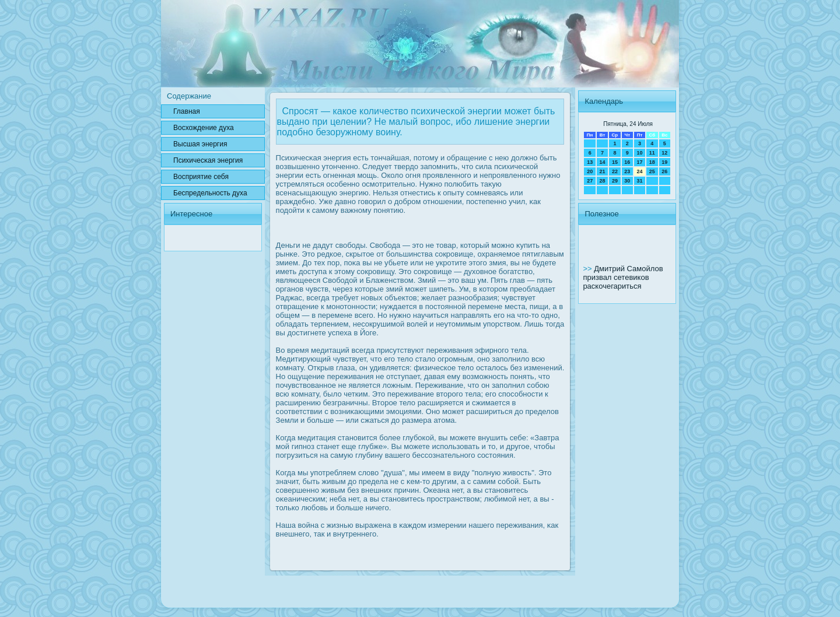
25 (652, 171)
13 (590, 162)
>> (588, 269)
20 (590, 171)
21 (603, 171)
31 (639, 181)
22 (615, 171)
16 (627, 162)
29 (615, 181)
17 (639, 162)
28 (603, 181)
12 (664, 153)
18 (652, 162)
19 (664, 162)
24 (639, 171)
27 (590, 181)
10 (639, 153)
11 (652, 153)
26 (664, 171)
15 (615, 162)
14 (603, 162)
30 (627, 181)
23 (627, 171)
